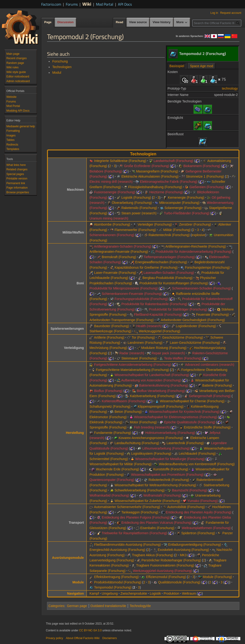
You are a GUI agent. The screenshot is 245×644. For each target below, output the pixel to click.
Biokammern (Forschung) (202, 166)
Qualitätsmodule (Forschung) (179, 582)
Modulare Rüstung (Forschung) (164, 348)
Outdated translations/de (108, 606)
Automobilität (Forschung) (186, 507)
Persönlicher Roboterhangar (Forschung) (171, 560)
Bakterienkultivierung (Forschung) (163, 385)
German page (77, 606)
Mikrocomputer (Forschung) (179, 203)
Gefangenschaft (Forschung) (210, 396)
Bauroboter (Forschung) (112, 326)
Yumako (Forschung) (203, 501)
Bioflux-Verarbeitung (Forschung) (161, 391)
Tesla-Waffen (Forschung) (183, 358)
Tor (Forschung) (143, 337)
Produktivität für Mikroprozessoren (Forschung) (124, 288)
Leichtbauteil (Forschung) (197, 454)
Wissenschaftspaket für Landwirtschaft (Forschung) (152, 375)
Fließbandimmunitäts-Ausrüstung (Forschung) (127, 545)
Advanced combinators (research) (210, 365)
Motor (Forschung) (143, 422)
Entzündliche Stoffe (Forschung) (207, 427)
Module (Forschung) (217, 577)
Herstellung (75, 433)
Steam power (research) (139, 213)
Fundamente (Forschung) (113, 433)
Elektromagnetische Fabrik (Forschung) (169, 182)
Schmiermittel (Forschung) (109, 459)
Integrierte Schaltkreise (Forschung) (120, 161)
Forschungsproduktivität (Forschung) (141, 299)
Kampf (94, 593)
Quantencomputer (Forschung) (112, 480)
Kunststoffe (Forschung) (171, 469)
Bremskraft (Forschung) (119, 257)
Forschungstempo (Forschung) (207, 267)
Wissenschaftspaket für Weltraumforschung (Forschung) (155, 485)
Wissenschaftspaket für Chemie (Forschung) (192, 401)
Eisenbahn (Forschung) (157, 528)
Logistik (155, 593)
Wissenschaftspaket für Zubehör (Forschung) (147, 501)
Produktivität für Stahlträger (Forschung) (178, 309)
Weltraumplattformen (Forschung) (206, 528)
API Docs (125, 4)
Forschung (60, 61)
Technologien (62, 67)
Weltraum (189, 593)
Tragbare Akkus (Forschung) (153, 555)
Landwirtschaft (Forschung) (173, 161)
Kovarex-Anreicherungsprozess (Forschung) (151, 438)
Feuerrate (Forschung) (212, 315)
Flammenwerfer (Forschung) (135, 230)
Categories (56, 606)
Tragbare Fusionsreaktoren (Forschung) (165, 565)
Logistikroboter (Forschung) (196, 326)
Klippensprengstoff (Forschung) (161, 406)
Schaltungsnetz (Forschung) (110, 406)
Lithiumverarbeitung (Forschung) (166, 448)
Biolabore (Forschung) (106, 171)
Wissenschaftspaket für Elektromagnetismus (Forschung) (176, 417)
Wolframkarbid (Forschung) (109, 495)
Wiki (87, 4)
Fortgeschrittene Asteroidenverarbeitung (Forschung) (132, 365)
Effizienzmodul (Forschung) (166, 577)
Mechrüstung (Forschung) (108, 348)
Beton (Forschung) (128, 412)
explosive (198, 235)
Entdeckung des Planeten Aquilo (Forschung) (199, 512)
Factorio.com (51, 4)
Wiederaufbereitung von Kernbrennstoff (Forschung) (197, 464)
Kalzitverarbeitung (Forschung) (152, 396)
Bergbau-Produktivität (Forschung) (168, 278)
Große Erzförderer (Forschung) (147, 166)
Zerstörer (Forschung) (195, 224)
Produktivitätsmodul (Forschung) (118, 582)
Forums (72, 4)
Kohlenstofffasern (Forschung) (124, 401)
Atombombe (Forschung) (112, 224)
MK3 (183, 555)
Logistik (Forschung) (136, 198)
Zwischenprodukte (134, 593)
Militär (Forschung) (177, 230)
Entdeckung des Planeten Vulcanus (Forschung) (157, 523)
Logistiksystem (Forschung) (151, 454)
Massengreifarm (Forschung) (157, 171)
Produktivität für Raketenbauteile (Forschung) (154, 304)
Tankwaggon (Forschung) (140, 512)
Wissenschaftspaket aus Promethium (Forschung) (167, 475)
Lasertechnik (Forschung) (185, 443)
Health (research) (149, 326)
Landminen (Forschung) (145, 343)
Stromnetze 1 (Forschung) (205, 176)
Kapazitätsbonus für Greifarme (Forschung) (146, 267)
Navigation (76, 593)
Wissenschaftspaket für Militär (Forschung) (120, 464)
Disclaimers (110, 638)
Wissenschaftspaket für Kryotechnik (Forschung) (184, 412)
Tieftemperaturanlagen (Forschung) (169, 257)
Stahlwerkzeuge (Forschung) (110, 331)
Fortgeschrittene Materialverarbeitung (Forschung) (132, 370)
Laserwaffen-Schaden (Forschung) (169, 273)
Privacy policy (54, 638)
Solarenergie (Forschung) (183, 208)
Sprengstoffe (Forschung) (108, 427)
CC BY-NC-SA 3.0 (90, 630)
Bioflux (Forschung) (108, 391)
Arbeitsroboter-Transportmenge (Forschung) (121, 320)
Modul (57, 73)
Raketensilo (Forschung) (139, 208)
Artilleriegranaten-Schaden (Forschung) (123, 246)
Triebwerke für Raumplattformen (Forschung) (134, 533)
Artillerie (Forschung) (109, 337)
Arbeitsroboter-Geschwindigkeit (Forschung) (193, 320)
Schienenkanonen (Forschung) (112, 235)
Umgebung (110, 593)
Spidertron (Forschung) (198, 533)
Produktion (171, 593)
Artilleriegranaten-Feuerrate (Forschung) (119, 252)
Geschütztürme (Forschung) (183, 337)
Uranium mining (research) (109, 218)
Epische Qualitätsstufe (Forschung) (190, 422)
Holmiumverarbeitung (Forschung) (170, 433)
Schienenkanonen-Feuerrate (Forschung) (132, 294)
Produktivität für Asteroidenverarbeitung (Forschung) (194, 252)
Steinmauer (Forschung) (139, 358)
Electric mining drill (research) (111, 182)
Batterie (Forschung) (217, 385)
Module (78, 582)
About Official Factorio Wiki (83, 638)
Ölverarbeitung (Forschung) (132, 203)
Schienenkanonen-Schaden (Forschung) (201, 288)
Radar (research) (132, 353)
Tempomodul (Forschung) (113, 587)
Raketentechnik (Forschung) (169, 235)
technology (230, 88)
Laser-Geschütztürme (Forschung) (195, 343)
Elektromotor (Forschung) (108, 417)
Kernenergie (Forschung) (186, 198)
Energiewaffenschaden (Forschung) (161, 262)
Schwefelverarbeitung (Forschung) (139, 490)
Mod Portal (105, 4)
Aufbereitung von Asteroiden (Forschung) (151, 380)
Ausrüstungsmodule (68, 558)
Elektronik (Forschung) (106, 422)
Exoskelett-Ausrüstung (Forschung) (183, 550)
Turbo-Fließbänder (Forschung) (187, 213)
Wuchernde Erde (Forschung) (117, 469)
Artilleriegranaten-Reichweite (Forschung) (196, 246)
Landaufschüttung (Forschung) (137, 443)
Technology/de (140, 606)
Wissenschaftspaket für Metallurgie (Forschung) (170, 459)
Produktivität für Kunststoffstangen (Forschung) (174, 283)
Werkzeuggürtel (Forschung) (159, 331)
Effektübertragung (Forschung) (116, 577)
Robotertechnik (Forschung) (169, 480)
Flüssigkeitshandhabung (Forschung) (155, 187)
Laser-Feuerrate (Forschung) (115, 273)
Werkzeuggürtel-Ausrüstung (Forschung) (163, 571)
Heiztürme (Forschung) (166, 192)
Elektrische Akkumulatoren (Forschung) (150, 176)
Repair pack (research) (168, 353)
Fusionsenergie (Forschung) (115, 192)
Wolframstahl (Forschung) (162, 495)
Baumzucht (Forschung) (189, 490)
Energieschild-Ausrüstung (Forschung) (117, 550)
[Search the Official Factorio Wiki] (217, 23)
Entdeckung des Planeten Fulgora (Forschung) (136, 517)
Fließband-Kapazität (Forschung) (158, 315)
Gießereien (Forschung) (207, 187)
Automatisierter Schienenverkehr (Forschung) (127, 507)
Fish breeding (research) (152, 427)
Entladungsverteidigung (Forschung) (195, 545)
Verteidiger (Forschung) (155, 224)
